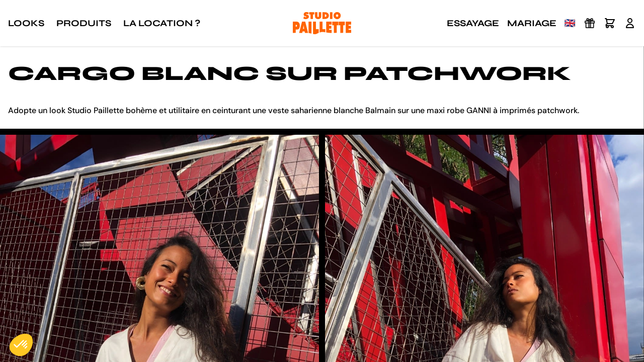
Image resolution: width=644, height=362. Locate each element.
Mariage (532, 23)
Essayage (473, 23)
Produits (84, 23)
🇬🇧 (570, 23)
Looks (26, 23)
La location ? (162, 23)
